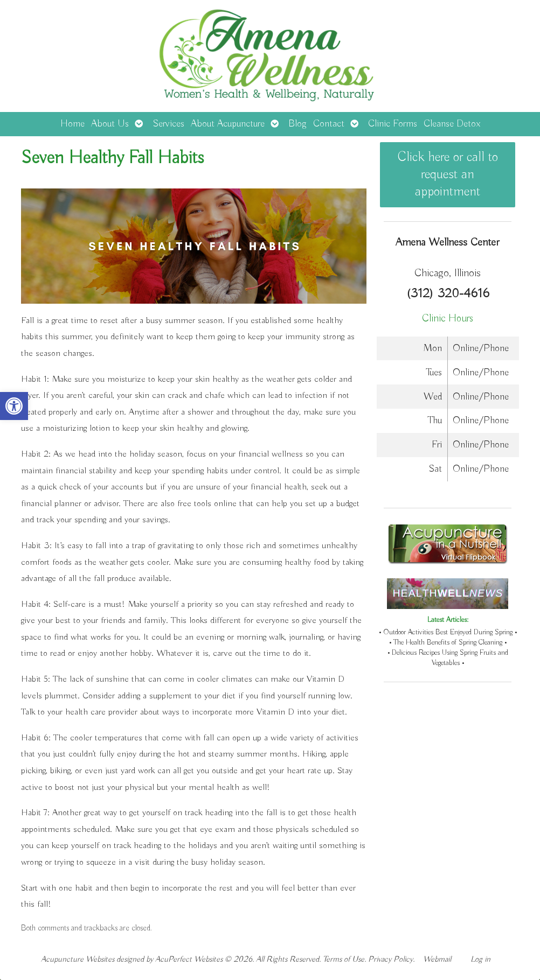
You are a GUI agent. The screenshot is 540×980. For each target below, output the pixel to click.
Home (72, 124)
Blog (297, 124)
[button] (14, 406)
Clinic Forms (393, 124)
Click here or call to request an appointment (448, 174)
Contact (329, 124)
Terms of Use (344, 959)
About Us (110, 124)
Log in (480, 959)
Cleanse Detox (452, 124)
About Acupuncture (228, 124)
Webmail (437, 959)
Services (168, 124)
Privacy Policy (390, 959)
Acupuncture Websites (78, 959)
